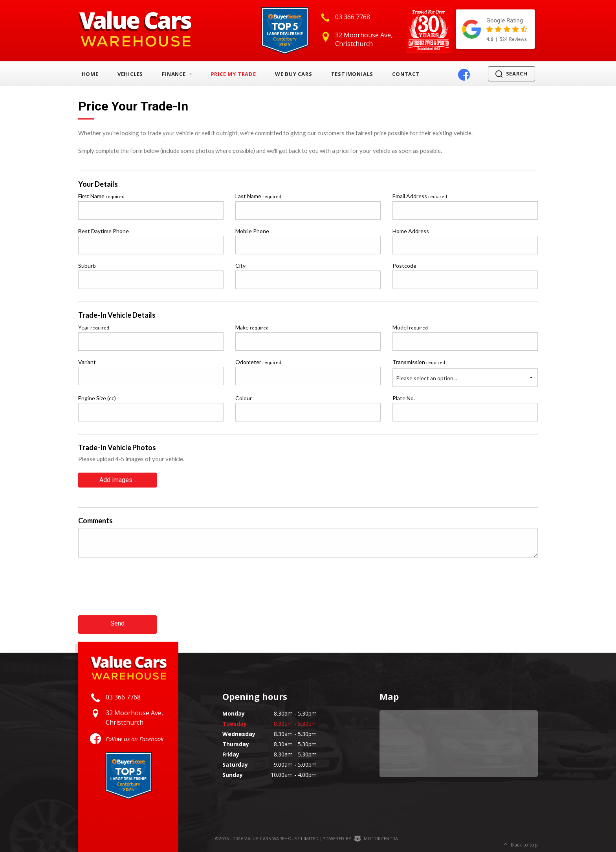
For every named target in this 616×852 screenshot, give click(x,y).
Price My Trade (234, 74)
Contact (406, 74)
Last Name (258, 196)
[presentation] (138, 592)
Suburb (87, 266)
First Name (101, 196)
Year (94, 327)
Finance (177, 74)
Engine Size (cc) (97, 398)
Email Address (420, 196)
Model (410, 327)
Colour (244, 398)
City (240, 266)
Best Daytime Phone (104, 231)
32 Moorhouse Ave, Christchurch (364, 39)
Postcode (404, 266)
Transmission (419, 362)
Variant (87, 362)
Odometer (258, 362)
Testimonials (352, 74)
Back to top (521, 838)
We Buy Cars (294, 74)
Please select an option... (426, 378)
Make (252, 327)
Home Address (411, 231)
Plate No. (404, 398)
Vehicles (130, 74)
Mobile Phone (252, 231)
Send (117, 623)
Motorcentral (378, 837)
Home (90, 74)
